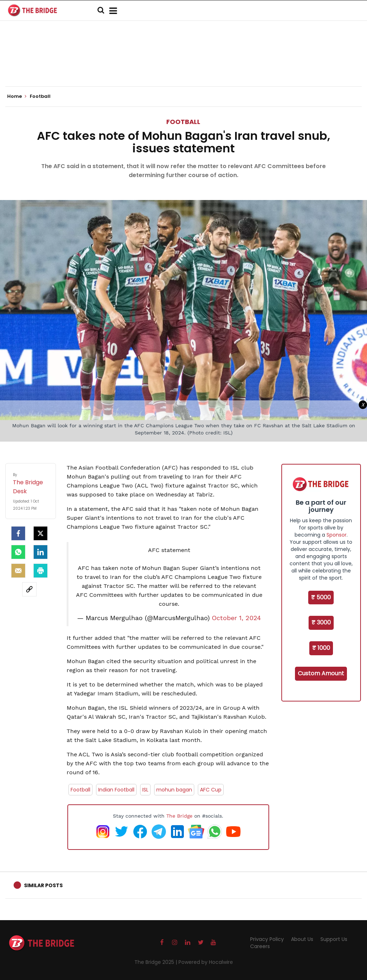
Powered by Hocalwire (206, 962)
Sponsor (337, 535)
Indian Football (116, 790)
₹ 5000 (321, 597)
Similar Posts (43, 885)
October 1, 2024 (236, 618)
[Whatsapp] (18, 552)
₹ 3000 (321, 622)
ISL (145, 790)
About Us (302, 939)
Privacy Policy (267, 939)
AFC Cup (211, 790)
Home (17, 96)
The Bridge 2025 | (156, 962)
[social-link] (29, 589)
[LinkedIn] (40, 552)
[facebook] (18, 533)
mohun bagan (174, 790)
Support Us (334, 939)
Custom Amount (321, 673)
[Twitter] (40, 533)
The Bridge (179, 816)
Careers (260, 946)
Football (183, 122)
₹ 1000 (321, 648)
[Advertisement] (183, 65)
